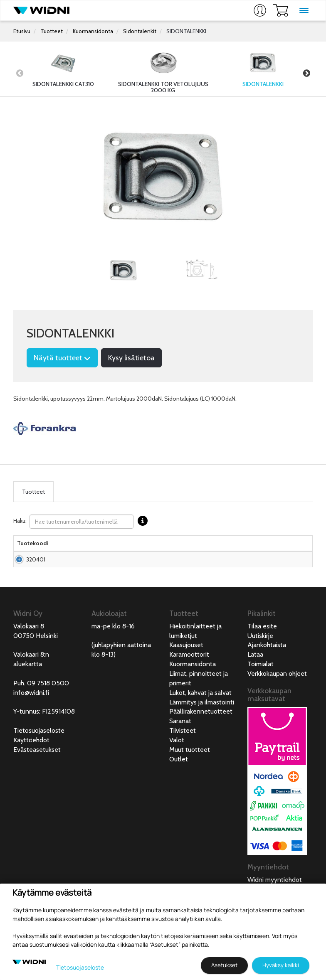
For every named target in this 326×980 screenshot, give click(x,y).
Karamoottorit (189, 671)
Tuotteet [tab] (33, 492)
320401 (36, 572)
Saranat (180, 737)
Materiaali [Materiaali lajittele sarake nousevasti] (126, 552)
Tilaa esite (262, 643)
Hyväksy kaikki (281, 965)
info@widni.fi (31, 709)
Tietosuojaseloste (39, 747)
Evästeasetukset (37, 766)
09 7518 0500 (48, 700)
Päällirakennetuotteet (201, 728)
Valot (177, 757)
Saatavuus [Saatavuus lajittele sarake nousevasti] (200, 552)
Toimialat (261, 681)
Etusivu (22, 31)
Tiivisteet (183, 747)
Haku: (83, 522)
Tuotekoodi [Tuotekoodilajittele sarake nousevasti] (33, 552)
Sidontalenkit (140, 31)
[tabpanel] (123, 271)
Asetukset (224, 965)
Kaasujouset (186, 661)
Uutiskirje (260, 652)
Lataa (255, 671)
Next (306, 73)
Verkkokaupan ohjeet (277, 690)
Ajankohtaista (267, 661)
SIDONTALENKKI (186, 31)
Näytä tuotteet (62, 358)
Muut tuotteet (190, 766)
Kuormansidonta (93, 31)
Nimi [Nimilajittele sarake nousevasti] (62, 552)
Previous (20, 73)
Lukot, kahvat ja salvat (200, 709)
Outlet (179, 776)
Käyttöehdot (31, 757)
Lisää (290, 572)
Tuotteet (52, 31)
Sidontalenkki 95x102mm (73, 572)
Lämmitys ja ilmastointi (202, 719)
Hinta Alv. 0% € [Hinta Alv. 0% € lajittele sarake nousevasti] (161, 547)
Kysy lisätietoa (131, 358)
